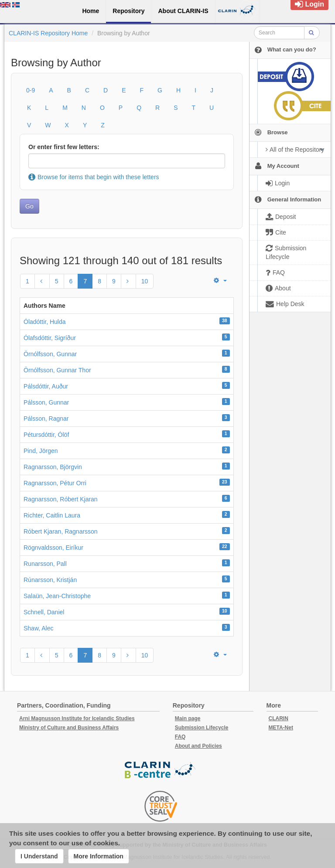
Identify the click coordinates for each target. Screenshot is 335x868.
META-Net (281, 728)
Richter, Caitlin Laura (52, 515)
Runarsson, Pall (45, 564)
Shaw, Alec (39, 628)
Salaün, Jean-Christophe (57, 596)
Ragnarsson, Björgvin (53, 467)
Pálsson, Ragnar (46, 419)
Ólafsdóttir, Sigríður (50, 338)
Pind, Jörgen (41, 451)
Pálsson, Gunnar (46, 402)
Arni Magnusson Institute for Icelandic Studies (77, 718)
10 (145, 281)
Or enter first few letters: (64, 147)
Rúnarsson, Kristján (50, 580)
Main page (188, 718)
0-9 (31, 90)
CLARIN (279, 718)
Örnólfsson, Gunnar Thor (57, 370)
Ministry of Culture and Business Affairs (69, 728)
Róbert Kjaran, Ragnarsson (61, 531)
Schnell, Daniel (44, 612)
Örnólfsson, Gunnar (50, 354)
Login (309, 4)
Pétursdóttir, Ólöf (46, 435)
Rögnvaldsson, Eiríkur (53, 548)
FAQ (180, 737)
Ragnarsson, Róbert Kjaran (61, 499)
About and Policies (198, 746)
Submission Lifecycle (202, 728)
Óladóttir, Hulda (45, 322)
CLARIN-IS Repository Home (48, 33)
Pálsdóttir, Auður (46, 386)
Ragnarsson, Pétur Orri (55, 483)
